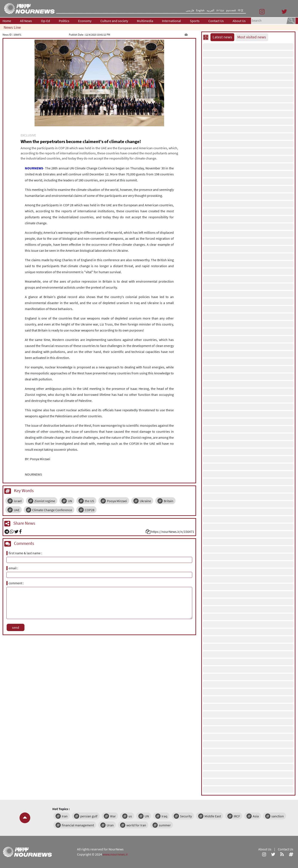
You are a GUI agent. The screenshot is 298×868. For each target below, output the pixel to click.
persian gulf (89, 816)
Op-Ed (45, 21)
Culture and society (114, 21)
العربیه (210, 10)
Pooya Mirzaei (117, 501)
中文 (241, 10)
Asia (256, 816)
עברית (220, 10)
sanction (278, 816)
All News (26, 21)
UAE (17, 510)
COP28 (90, 510)
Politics (64, 21)
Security (186, 816)
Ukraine (145, 501)
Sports (195, 21)
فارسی (190, 10)
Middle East (213, 816)
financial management (78, 825)
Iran (65, 816)
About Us (239, 21)
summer (165, 825)
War (113, 816)
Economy (85, 21)
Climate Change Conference (52, 510)
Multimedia (145, 21)
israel (18, 501)
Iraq (164, 816)
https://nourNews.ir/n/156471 (172, 532)
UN (70, 501)
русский (231, 10)
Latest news (222, 37)
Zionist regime (45, 501)
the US (89, 501)
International (171, 21)
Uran (110, 825)
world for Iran (136, 825)
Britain (169, 501)
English (200, 10)
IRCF (237, 816)
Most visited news (252, 37)
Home (7, 21)
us (130, 816)
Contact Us (216, 21)
